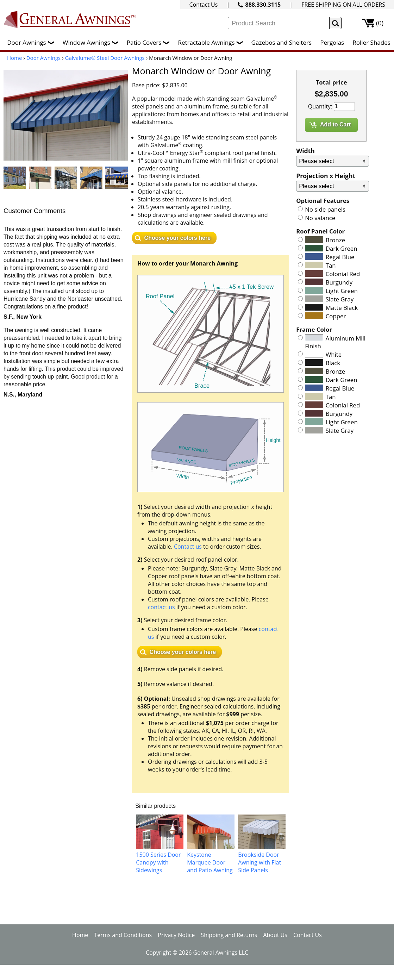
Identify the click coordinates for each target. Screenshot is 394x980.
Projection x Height (326, 176)
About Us (275, 935)
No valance (320, 218)
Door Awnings (32, 42)
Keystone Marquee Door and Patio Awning (210, 862)
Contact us (188, 547)
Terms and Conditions (123, 935)
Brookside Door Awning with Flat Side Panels (259, 862)
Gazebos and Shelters (282, 42)
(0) (380, 23)
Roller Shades (371, 42)
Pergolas (332, 42)
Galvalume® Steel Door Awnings (105, 58)
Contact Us (203, 5)
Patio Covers (150, 42)
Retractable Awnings (212, 42)
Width (305, 151)
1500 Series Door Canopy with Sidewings (158, 862)
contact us (161, 607)
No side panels (325, 209)
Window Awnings (92, 42)
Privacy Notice (176, 935)
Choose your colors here (178, 238)
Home (14, 58)
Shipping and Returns (229, 935)
